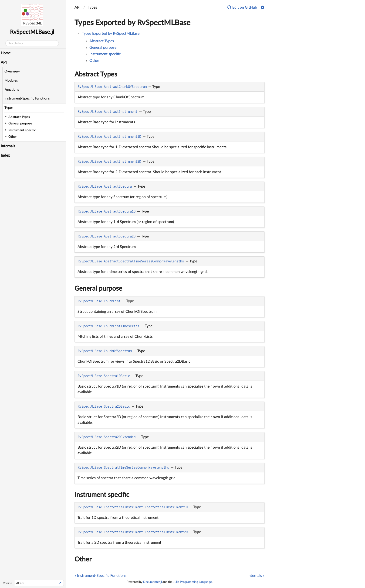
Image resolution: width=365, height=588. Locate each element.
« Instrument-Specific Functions (100, 576)
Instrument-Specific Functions (28, 98)
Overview (13, 71)
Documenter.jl (152, 582)
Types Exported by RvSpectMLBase (132, 23)
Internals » (256, 576)
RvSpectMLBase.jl (34, 32)
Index (6, 155)
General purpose (103, 48)
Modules (12, 81)
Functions (13, 90)
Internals (9, 146)
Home (7, 53)
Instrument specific (105, 54)
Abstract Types (102, 41)
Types (10, 108)
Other (94, 61)
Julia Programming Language (193, 582)
